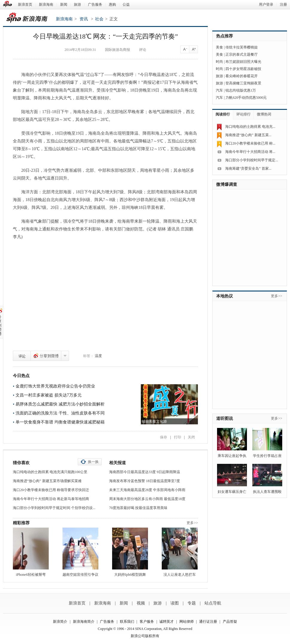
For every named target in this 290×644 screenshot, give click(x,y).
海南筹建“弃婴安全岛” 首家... (248, 168)
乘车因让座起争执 (232, 456)
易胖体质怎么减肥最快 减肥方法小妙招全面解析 (60, 404)
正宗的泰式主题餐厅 (242, 54)
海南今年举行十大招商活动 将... (250, 152)
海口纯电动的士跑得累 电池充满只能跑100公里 (50, 472)
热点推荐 (225, 36)
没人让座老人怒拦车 (180, 575)
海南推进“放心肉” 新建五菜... (248, 135)
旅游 (77, 4)
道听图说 (225, 419)
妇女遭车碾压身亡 (232, 492)
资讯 (84, 19)
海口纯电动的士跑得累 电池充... (250, 127)
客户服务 (147, 622)
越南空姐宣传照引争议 (80, 575)
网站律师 (187, 622)
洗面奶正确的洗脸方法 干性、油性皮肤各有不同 (60, 413)
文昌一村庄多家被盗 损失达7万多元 (49, 395)
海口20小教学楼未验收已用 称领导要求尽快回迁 (51, 490)
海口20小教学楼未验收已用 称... (250, 143)
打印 (178, 437)
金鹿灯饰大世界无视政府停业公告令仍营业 (55, 386)
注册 (283, 4)
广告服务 (95, 4)
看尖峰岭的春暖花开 (242, 76)
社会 (99, 19)
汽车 (219, 90)
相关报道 (117, 463)
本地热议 (225, 296)
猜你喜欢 (21, 463)
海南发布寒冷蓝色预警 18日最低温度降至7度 (145, 481)
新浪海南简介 (84, 622)
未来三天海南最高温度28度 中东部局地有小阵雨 (147, 490)
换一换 (93, 462)
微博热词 (264, 114)
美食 (219, 47)
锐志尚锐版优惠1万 (241, 90)
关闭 (191, 437)
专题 (192, 603)
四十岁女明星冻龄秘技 (243, 69)
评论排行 (243, 114)
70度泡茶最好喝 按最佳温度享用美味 (138, 508)
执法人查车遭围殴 (267, 492)
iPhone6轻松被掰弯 (31, 575)
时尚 (219, 62)
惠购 (112, 4)
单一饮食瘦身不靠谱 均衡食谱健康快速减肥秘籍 (60, 422)
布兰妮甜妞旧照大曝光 (243, 62)
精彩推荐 (21, 523)
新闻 (64, 4)
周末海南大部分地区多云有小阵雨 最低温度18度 (147, 499)
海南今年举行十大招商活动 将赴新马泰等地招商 (51, 499)
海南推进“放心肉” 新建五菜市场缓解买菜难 (47, 481)
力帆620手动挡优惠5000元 (246, 98)
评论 (22, 356)
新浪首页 (25, 4)
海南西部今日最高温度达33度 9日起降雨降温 (145, 472)
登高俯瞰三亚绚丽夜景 (243, 83)
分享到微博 (46, 356)
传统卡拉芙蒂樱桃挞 (242, 47)
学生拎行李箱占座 (267, 456)
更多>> (192, 523)
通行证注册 (208, 622)
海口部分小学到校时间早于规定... (252, 160)
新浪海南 (46, 4)
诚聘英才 (167, 622)
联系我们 (127, 622)
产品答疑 (230, 622)
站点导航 (213, 603)
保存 (164, 437)
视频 (141, 603)
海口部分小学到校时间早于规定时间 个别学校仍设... (54, 508)
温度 (98, 356)
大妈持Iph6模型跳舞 (130, 575)
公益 (126, 4)
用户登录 (266, 4)
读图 (175, 603)
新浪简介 (60, 622)
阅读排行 (223, 114)
